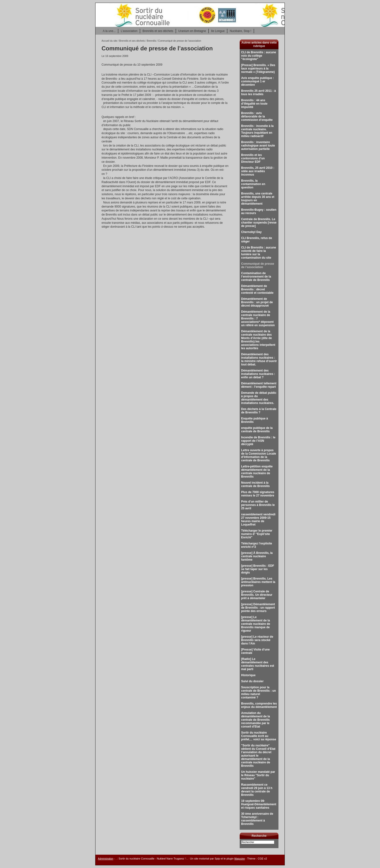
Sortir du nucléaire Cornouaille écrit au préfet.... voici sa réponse (259, 736)
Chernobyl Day (251, 232)
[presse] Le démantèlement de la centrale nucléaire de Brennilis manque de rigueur (256, 624)
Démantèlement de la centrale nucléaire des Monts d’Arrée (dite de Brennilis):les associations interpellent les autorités (258, 340)
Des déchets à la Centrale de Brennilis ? (259, 411)
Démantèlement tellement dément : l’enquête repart (259, 385)
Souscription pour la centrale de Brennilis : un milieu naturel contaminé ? (258, 692)
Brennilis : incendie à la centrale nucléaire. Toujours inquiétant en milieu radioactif (257, 131)
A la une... (109, 31)
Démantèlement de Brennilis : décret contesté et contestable (257, 289)
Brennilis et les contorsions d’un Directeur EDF (253, 158)
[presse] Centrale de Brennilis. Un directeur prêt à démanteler (257, 595)
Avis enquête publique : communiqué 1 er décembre (257, 81)
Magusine (240, 859)
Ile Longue (218, 31)
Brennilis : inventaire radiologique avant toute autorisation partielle (258, 146)
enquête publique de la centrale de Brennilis (257, 430)
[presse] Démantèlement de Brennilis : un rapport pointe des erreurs (258, 608)
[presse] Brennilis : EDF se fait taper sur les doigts (258, 569)
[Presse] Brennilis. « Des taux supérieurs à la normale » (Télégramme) (258, 69)
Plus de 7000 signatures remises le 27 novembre (258, 494)
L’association (129, 31)
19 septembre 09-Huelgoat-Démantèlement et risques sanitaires (259, 804)
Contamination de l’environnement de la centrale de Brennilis (256, 277)
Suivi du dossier (252, 681)
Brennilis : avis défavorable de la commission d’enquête (257, 116)
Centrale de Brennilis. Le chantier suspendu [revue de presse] (259, 223)
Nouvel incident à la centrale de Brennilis (255, 484)
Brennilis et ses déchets (158, 31)
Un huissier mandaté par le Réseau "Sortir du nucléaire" (258, 775)
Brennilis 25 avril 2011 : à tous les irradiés (258, 93)
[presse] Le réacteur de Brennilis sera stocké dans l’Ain (257, 640)
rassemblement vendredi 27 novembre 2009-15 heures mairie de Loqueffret (258, 519)
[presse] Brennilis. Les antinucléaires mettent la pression (258, 582)
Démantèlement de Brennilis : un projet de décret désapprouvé (257, 302)
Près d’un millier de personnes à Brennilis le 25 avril (258, 505)
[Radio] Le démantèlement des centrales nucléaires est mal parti (258, 664)
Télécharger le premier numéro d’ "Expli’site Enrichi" (257, 534)
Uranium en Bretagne (192, 31)
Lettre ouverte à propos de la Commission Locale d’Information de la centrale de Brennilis (259, 455)
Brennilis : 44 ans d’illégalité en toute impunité (254, 104)
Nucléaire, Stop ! (241, 31)
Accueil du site (109, 41)
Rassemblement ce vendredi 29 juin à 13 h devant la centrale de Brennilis (257, 790)
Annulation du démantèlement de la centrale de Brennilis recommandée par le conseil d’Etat (256, 720)
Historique (248, 675)
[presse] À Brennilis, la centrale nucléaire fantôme (257, 556)
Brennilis (152, 41)
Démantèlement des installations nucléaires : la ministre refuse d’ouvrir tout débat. (259, 359)
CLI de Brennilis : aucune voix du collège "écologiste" (259, 56)
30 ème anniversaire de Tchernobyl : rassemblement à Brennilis (257, 819)
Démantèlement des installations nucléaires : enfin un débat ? (258, 374)
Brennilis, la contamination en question (253, 184)
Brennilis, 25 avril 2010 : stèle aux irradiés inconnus (258, 171)
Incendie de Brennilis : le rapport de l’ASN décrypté (258, 441)
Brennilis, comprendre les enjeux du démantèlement (259, 705)
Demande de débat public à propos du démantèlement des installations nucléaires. (259, 398)
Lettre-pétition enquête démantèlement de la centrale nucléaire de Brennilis (257, 472)
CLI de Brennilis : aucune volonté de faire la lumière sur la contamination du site (259, 253)
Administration (106, 859)
